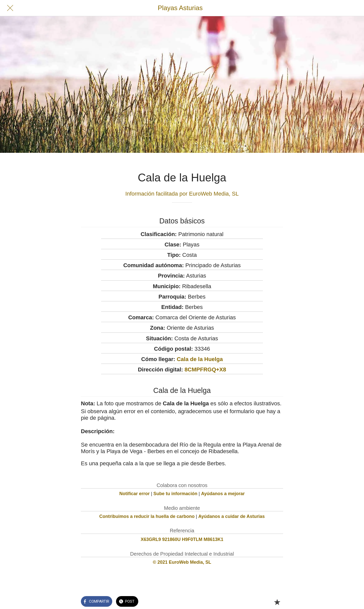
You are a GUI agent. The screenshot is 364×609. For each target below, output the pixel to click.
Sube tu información (175, 494)
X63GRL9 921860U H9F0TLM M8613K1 (182, 539)
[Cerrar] (10, 8)
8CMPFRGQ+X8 (205, 370)
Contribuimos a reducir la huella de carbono (147, 516)
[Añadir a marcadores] (277, 602)
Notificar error (134, 494)
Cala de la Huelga (200, 359)
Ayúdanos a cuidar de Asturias (232, 516)
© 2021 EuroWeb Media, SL (182, 562)
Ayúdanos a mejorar (223, 494)
